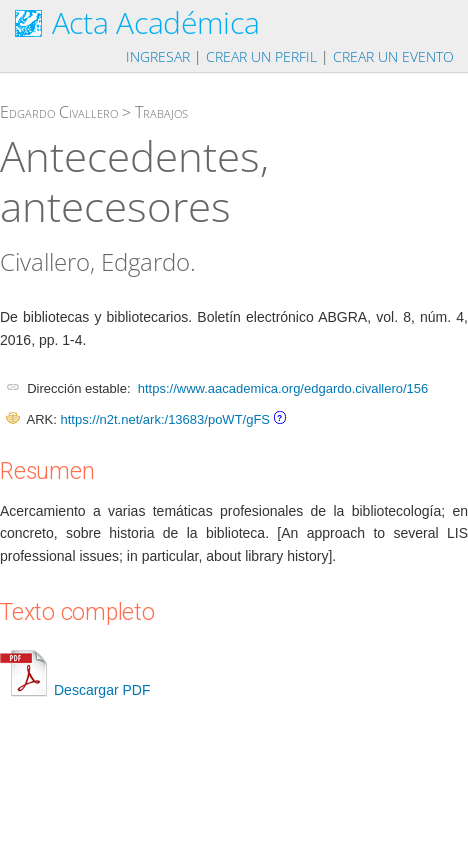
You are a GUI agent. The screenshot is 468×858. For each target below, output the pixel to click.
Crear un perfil (261, 56)
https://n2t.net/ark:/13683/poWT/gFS (165, 419)
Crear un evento (393, 56)
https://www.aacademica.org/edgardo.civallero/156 (283, 388)
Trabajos (161, 112)
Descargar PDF (75, 690)
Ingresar (158, 56)
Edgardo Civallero (59, 112)
